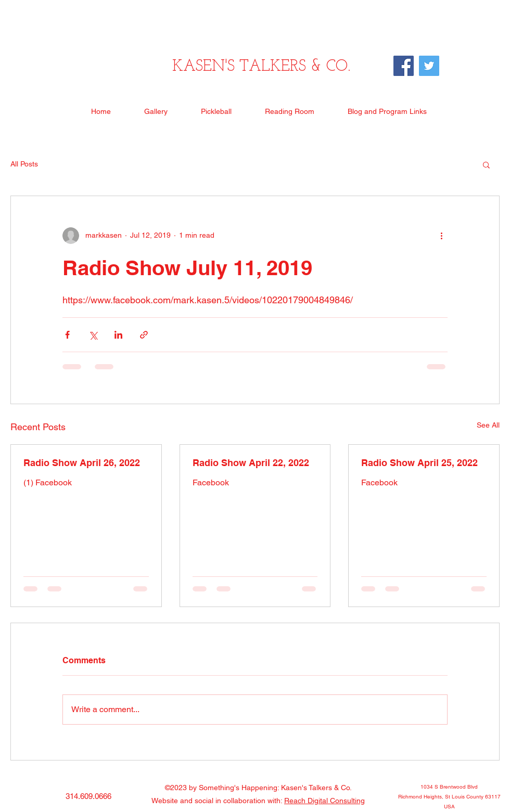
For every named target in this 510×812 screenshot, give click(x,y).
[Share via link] (144, 335)
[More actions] (441, 236)
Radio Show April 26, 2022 (82, 463)
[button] (486, 164)
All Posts (24, 164)
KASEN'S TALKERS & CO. (261, 67)
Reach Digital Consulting (324, 801)
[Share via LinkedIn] (118, 335)
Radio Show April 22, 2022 (251, 463)
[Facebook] (404, 66)
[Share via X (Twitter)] (93, 335)
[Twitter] (429, 66)
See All (488, 425)
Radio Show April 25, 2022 (419, 463)
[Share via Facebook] (67, 335)
